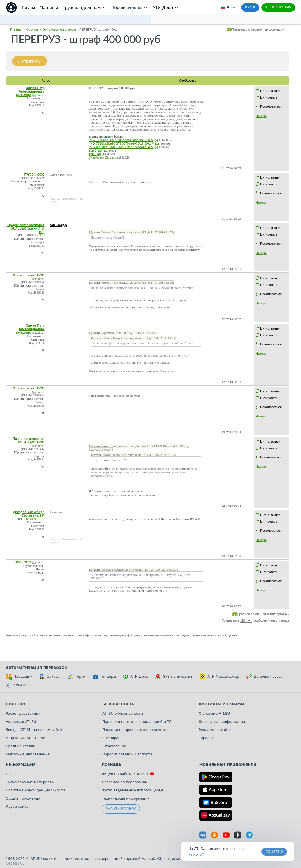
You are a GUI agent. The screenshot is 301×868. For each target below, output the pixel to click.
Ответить (31, 61)
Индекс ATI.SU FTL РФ (25, 738)
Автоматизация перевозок (37, 668)
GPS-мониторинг (174, 677)
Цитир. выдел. (271, 91)
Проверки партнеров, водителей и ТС (137, 722)
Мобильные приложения (228, 765)
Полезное (17, 704)
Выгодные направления (28, 754)
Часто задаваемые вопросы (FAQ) (132, 790)
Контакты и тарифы (222, 704)
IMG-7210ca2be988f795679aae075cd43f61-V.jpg (124, 143)
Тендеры (104, 677)
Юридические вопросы (59, 29)
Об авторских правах (177, 859)
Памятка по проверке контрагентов (135, 730)
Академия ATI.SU (21, 722)
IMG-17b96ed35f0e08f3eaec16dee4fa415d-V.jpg (123, 140)
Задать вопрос (121, 809)
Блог (10, 774)
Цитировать (269, 97)
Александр (58, 225)
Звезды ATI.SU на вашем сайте (34, 730)
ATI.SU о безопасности (123, 714)
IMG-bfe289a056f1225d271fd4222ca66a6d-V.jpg (123, 147)
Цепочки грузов (264, 677)
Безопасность (118, 704)
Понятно (274, 852)
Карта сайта (17, 807)
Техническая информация (126, 798)
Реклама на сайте (215, 730)
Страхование (114, 746)
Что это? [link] (196, 855)
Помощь (111, 765)
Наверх (261, 116)
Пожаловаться (271, 106)
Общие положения (23, 798)
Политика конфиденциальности (35, 790)
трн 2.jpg (95, 150)
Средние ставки (21, 746)
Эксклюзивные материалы (30, 782)
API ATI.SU (18, 685)
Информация (21, 765)
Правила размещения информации (258, 29)
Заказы (50, 677)
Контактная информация (222, 722)
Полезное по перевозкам (125, 782)
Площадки (19, 677)
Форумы (32, 29)
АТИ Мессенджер (220, 677)
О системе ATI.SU (214, 714)
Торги (76, 677)
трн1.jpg (95, 154)
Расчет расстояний (23, 714)
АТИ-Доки (136, 677)
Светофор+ (113, 738)
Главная (16, 29)
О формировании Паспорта (127, 754)
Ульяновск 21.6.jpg (103, 157)
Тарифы (206, 738)
